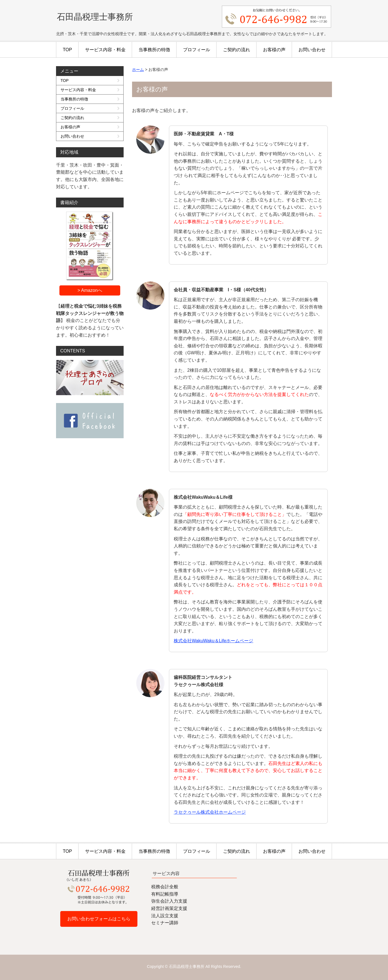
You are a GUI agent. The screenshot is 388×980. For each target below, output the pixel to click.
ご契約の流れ (237, 50)
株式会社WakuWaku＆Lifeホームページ (213, 641)
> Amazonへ (90, 290)
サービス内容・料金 (105, 50)
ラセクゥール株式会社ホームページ (210, 812)
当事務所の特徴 (154, 50)
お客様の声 (274, 50)
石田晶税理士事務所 (95, 17)
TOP (67, 50)
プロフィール (197, 50)
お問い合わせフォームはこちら (99, 919)
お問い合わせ (312, 50)
